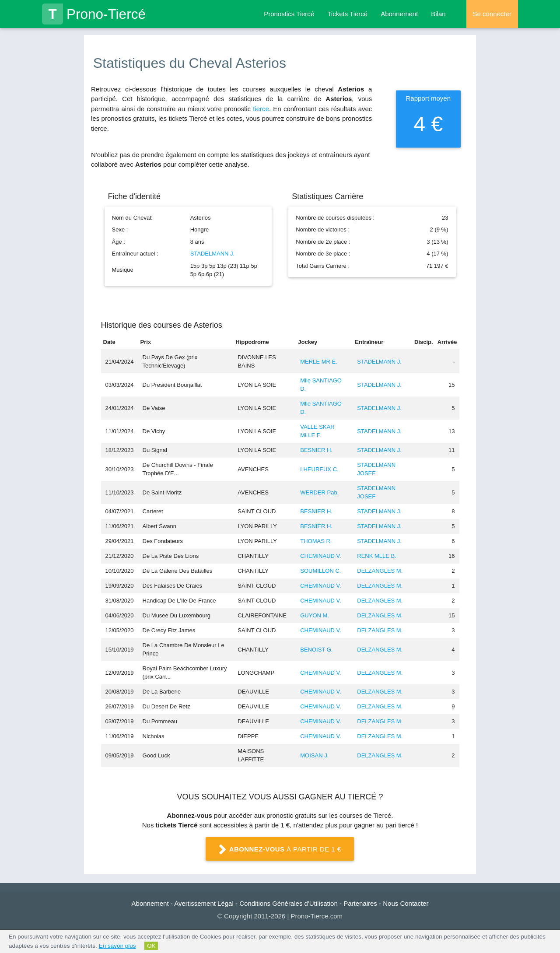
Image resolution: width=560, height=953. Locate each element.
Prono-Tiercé (94, 14)
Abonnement (399, 14)
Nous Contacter (406, 903)
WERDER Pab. (319, 492)
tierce (261, 109)
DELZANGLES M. (380, 571)
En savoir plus (117, 946)
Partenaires (360, 903)
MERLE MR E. (319, 362)
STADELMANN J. (213, 254)
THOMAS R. (316, 541)
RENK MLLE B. (377, 556)
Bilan (438, 14)
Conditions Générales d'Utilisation (289, 903)
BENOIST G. (316, 650)
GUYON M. (315, 615)
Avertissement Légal (204, 903)
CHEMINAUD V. (320, 556)
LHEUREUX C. (319, 469)
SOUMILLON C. (320, 571)
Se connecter (492, 14)
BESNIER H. (316, 450)
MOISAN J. (314, 755)
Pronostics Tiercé (289, 14)
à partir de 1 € (280, 850)
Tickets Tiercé (347, 14)
